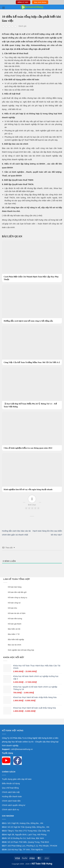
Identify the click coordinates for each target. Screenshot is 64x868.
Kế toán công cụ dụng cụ (18, 597)
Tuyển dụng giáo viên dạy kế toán (17, 779)
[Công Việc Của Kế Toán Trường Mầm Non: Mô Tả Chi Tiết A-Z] (32, 345)
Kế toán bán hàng (15, 587)
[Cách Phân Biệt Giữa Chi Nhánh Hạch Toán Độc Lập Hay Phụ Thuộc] (32, 261)
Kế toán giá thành (15, 624)
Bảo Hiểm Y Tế (14, 634)
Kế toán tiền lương (15, 619)
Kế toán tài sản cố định (17, 613)
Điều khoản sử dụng (11, 783)
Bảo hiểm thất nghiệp (16, 639)
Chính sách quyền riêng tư (14, 805)
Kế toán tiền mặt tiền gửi (17, 592)
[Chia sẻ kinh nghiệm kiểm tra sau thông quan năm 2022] (32, 431)
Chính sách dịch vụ (10, 809)
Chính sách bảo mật (11, 792)
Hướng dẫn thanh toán (12, 796)
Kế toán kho (12, 608)
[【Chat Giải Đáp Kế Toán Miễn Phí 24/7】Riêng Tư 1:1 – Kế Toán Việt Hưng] (32, 388)
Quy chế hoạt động (10, 788)
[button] (3, 8)
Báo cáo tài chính (14, 645)
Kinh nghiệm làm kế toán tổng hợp (21, 650)
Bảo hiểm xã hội (14, 629)
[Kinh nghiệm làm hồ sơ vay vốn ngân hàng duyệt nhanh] (32, 473)
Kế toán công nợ (14, 603)
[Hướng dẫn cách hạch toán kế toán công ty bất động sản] (32, 304)
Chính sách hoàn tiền (11, 801)
